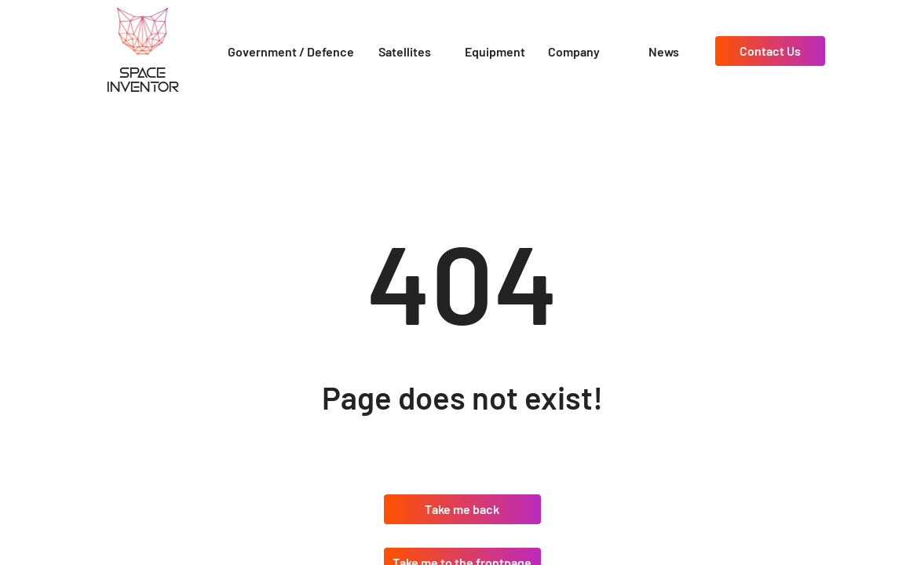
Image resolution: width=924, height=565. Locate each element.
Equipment (495, 51)
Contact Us (770, 51)
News (664, 51)
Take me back (462, 509)
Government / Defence (291, 51)
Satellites (405, 51)
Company (574, 51)
